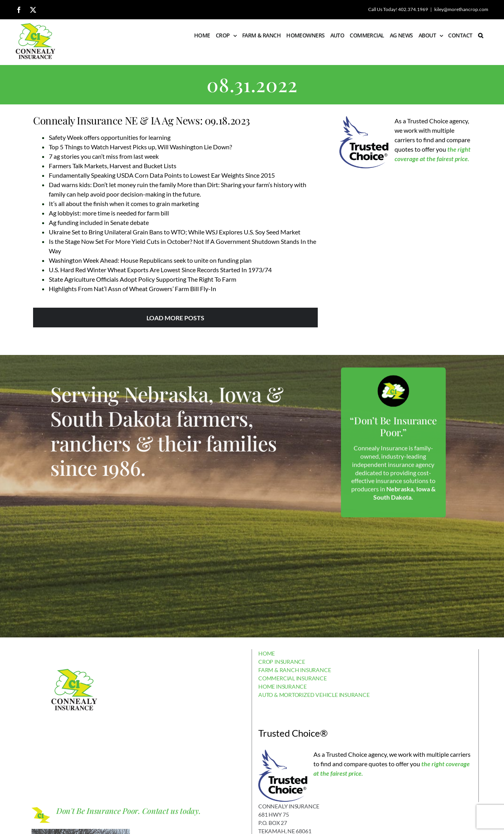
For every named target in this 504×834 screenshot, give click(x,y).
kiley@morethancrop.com (461, 9)
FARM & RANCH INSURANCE (295, 670)
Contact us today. (171, 811)
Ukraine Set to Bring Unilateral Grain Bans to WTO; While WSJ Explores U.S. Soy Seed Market (175, 232)
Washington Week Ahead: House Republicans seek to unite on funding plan (150, 260)
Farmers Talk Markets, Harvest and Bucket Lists (113, 166)
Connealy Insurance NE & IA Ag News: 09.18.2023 (142, 120)
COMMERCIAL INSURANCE (293, 678)
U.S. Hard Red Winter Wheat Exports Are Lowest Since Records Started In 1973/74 (160, 270)
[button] (480, 35)
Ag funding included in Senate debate (99, 222)
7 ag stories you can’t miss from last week (104, 156)
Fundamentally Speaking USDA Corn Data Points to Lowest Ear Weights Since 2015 (162, 175)
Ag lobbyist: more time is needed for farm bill (109, 213)
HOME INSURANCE (283, 686)
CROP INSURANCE (282, 662)
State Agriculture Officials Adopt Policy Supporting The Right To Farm (143, 279)
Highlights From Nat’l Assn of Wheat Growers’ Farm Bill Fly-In (132, 289)
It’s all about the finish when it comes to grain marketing (124, 203)
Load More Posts (175, 318)
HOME (267, 653)
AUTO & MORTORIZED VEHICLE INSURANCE (314, 695)
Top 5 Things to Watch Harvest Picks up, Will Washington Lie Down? (140, 147)
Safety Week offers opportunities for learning (110, 137)
